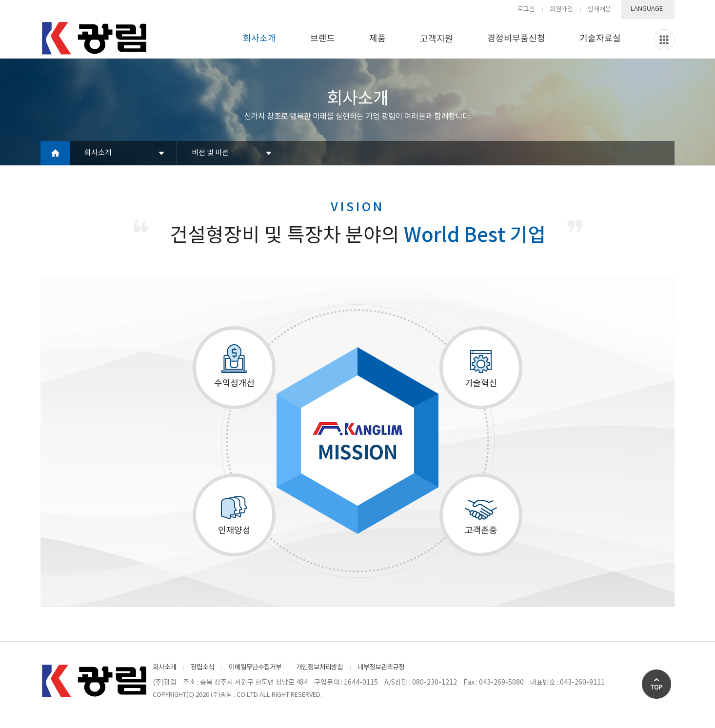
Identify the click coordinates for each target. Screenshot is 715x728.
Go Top (656, 684)
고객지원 (437, 39)
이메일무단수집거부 (255, 668)
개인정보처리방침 (319, 668)
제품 (377, 39)
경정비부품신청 (516, 39)
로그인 (526, 10)
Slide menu (664, 40)
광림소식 (202, 668)
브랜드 (323, 39)
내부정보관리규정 (381, 668)
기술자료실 (600, 39)
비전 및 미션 (210, 153)
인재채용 (599, 10)
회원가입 (561, 10)
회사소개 (259, 39)
